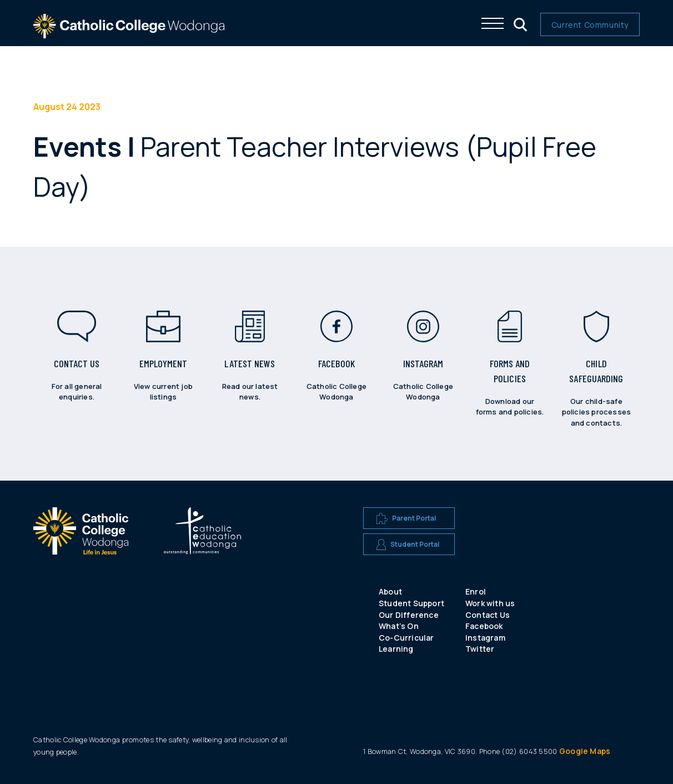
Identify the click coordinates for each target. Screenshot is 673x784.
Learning (396, 649)
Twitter (480, 649)
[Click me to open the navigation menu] (493, 23)
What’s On (399, 626)
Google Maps (585, 751)
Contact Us (488, 615)
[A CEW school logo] (81, 563)
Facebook (484, 626)
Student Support (411, 603)
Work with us (490, 603)
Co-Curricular (406, 638)
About (390, 591)
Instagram (485, 638)
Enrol (476, 591)
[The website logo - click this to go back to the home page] (129, 33)
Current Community (590, 25)
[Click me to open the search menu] (519, 23)
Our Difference (409, 615)
